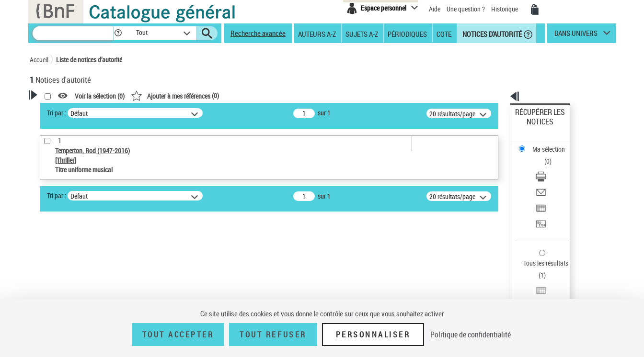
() (298, 95)
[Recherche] (73, 33)
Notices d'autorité (491, 33)
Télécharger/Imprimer (545, 144)
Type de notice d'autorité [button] (76, 232)
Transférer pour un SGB (547, 178)
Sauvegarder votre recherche (90, 196)
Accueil (39, 60)
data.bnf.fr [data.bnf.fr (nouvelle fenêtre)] (509, 293)
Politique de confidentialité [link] (471, 335)
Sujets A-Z (362, 33)
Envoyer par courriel (543, 155)
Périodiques (407, 33)
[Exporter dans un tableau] (553, 167)
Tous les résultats (540, 205)
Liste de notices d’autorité (89, 60)
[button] (118, 33)
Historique (505, 9)
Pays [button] (46, 292)
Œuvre (52, 247)
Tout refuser (273, 335)
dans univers (576, 35)
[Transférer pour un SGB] (553, 178)
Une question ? (466, 9)
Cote (444, 33)
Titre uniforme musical (78, 262)
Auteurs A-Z (317, 33)
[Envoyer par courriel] (553, 156)
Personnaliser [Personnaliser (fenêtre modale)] (373, 335)
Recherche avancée (258, 33)
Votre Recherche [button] (69, 111)
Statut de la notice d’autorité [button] (81, 276)
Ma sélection (533, 127)
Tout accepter (178, 335)
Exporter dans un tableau (550, 167)
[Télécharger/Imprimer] (553, 144)
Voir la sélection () (223, 96)
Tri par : (180, 113)
